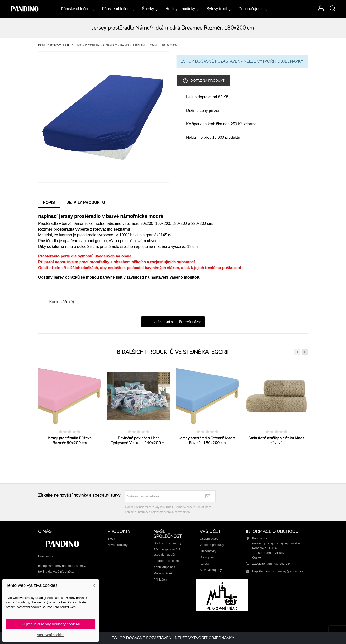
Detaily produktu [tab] (86, 203)
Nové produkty (117, 545)
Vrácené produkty (212, 545)
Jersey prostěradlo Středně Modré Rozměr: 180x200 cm (207, 440)
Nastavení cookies (50, 635)
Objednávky (208, 551)
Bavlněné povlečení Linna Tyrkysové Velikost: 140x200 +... (139, 440)
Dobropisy (207, 557)
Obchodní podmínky (167, 543)
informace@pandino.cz (287, 571)
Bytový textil (217, 9)
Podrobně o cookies (167, 561)
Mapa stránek (163, 573)
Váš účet (210, 531)
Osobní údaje (209, 539)
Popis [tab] (49, 203)
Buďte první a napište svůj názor (173, 322)
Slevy (111, 539)
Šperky (148, 9)
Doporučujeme (251, 9)
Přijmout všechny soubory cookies (51, 624)
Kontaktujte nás (164, 567)
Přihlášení (161, 579)
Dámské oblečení (76, 9)
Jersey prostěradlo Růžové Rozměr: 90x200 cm (70, 440)
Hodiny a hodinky (180, 9)
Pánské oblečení (116, 9)
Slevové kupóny (211, 570)
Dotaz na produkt (203, 81)
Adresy (204, 564)
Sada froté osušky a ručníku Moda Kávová (276, 440)
